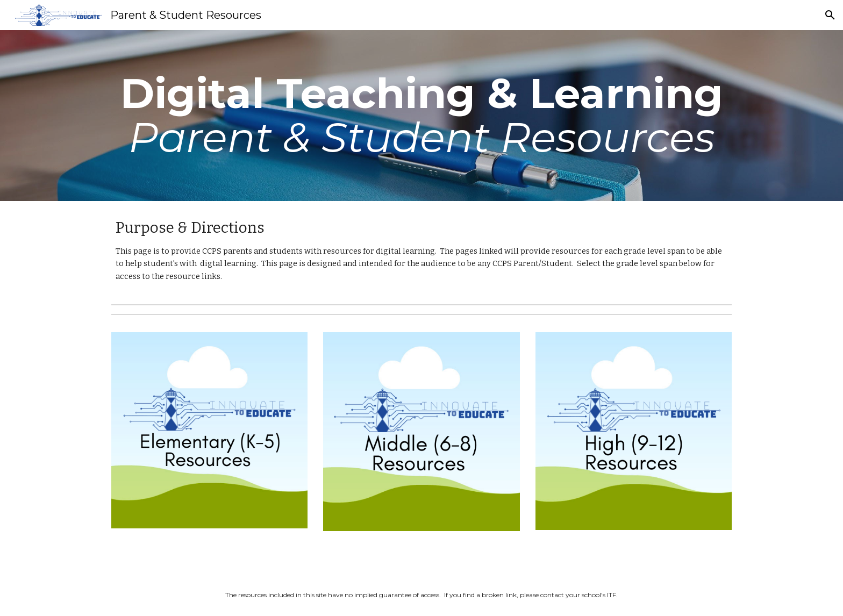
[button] (830, 15)
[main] (421, 116)
